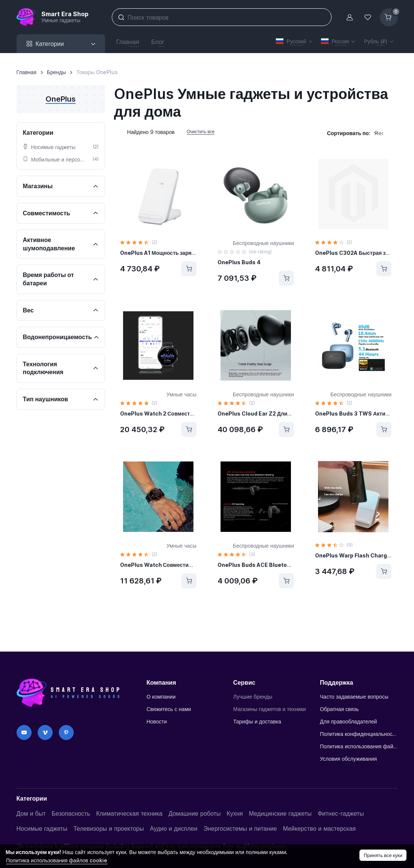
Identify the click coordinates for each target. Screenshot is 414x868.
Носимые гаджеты (42, 828)
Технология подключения (44, 368)
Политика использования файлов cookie (359, 746)
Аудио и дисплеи (174, 828)
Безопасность (71, 813)
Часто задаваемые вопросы (354, 697)
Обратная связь (339, 709)
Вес (29, 310)
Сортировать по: (349, 133)
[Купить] (189, 269)
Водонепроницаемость (58, 337)
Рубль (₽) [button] (375, 41)
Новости (157, 721)
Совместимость (47, 213)
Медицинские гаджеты (280, 813)
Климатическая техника (129, 813)
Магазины (39, 186)
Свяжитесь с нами (169, 709)
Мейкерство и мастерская (320, 828)
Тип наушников (46, 399)
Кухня (235, 813)
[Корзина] (389, 17)
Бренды (57, 72)
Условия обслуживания (348, 759)
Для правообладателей (349, 721)
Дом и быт (31, 813)
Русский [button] (291, 41)
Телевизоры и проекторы (109, 828)
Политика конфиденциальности (359, 734)
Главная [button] (128, 42)
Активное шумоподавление (50, 244)
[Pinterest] (66, 732)
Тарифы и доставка (257, 721)
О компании (161, 697)
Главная (27, 72)
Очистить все (201, 132)
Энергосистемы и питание (240, 828)
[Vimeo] (45, 732)
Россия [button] (335, 41)
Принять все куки (383, 855)
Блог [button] (158, 42)
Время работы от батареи (49, 279)
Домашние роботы (195, 813)
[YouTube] (24, 732)
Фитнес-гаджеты (341, 813)
